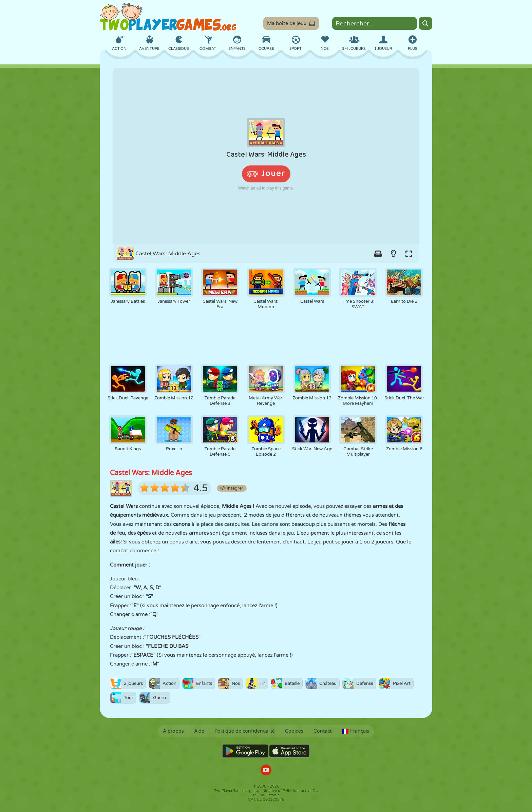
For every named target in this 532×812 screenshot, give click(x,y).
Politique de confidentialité (245, 731)
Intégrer (232, 488)
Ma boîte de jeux (291, 23)
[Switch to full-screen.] (408, 254)
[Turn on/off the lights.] (393, 254)
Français (355, 731)
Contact (322, 731)
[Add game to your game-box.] (378, 254)
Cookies (294, 731)
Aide (199, 731)
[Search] (425, 23)
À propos (173, 731)
